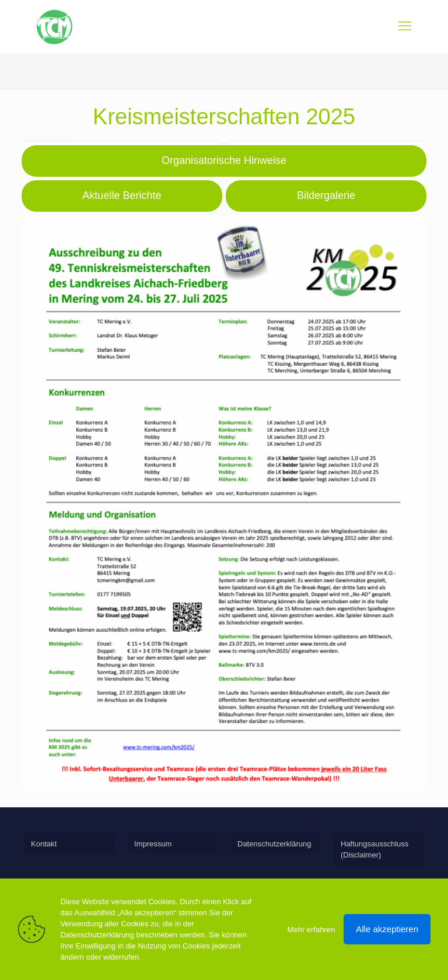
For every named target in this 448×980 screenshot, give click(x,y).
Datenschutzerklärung (274, 844)
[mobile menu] (405, 26)
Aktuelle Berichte (122, 195)
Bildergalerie (326, 195)
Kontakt (44, 844)
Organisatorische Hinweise (224, 160)
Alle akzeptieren (387, 929)
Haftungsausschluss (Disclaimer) (374, 849)
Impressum (153, 844)
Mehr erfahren (311, 930)
